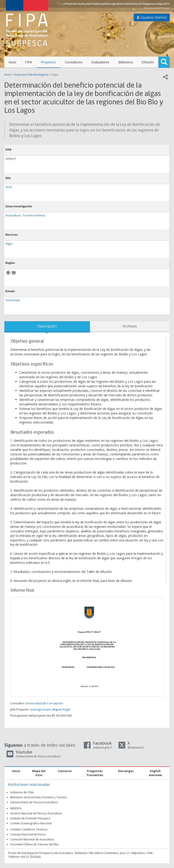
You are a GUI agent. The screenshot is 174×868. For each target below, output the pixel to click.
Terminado (13, 300)
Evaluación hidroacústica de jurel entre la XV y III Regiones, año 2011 (124, 4)
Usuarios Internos (152, 17)
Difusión (148, 62)
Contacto (65, 771)
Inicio (12, 62)
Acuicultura (13, 215)
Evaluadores (100, 62)
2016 (9, 187)
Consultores (74, 62)
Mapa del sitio (39, 773)
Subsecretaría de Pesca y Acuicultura (34, 802)
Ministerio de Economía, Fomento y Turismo (39, 797)
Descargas (126, 771)
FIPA (29, 62)
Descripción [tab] (47, 326)
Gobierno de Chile (22, 792)
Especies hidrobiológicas (31, 75)
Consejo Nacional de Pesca (28, 834)
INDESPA (16, 808)
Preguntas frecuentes (95, 773)
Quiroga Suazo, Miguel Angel (50, 709)
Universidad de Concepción (44, 703)
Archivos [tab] (130, 326)
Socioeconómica (34, 215)
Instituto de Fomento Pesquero (30, 818)
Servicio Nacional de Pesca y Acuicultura (36, 813)
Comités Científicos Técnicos (29, 829)
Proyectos (48, 62)
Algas (55, 75)
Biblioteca (126, 62)
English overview (155, 773)
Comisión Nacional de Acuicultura (32, 839)
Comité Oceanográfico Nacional (31, 823)
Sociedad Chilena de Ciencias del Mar (34, 844)
